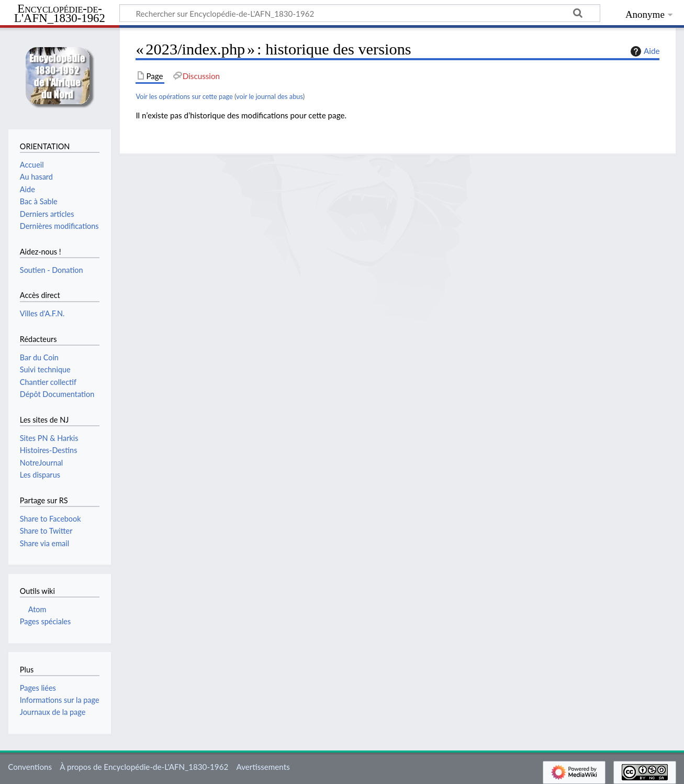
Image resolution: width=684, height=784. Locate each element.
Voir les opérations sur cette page (184, 96)
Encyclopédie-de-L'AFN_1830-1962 (60, 14)
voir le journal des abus (270, 96)
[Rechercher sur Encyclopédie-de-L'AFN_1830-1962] (360, 13)
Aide (644, 51)
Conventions (30, 767)
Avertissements (263, 767)
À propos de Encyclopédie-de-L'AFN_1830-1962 (144, 767)
